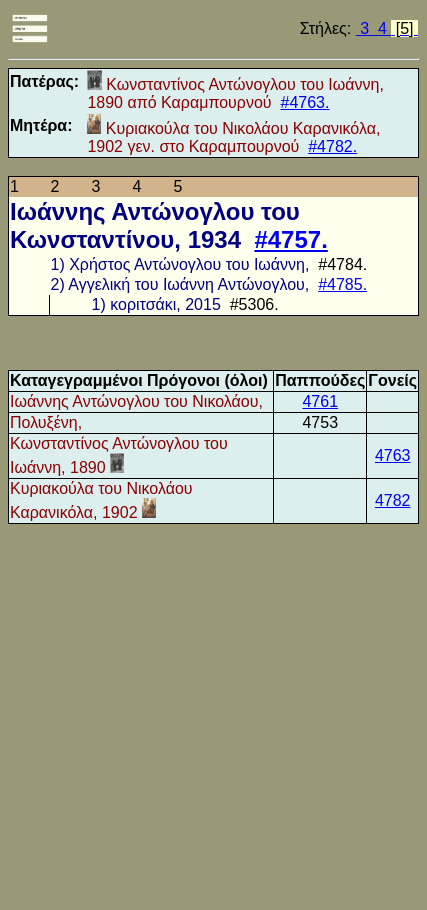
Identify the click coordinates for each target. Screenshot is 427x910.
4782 (393, 500)
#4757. (290, 239)
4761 (320, 401)
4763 (393, 455)
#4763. (305, 102)
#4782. (332, 146)
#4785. (342, 284)
